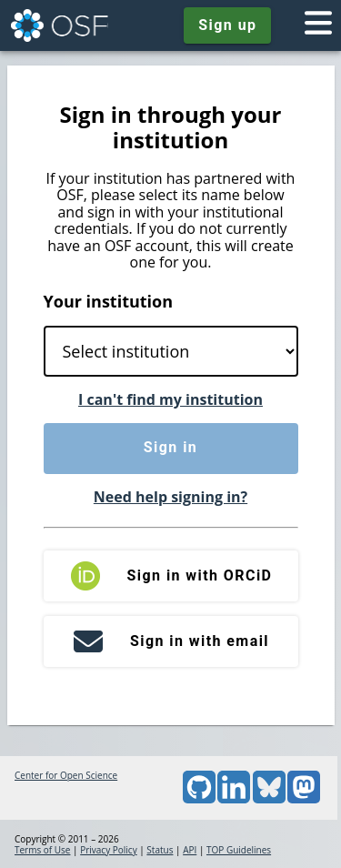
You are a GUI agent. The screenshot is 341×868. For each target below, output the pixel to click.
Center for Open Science (66, 775)
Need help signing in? (170, 497)
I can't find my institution (170, 399)
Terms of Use (42, 850)
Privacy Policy (108, 850)
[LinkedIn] (234, 800)
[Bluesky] (269, 800)
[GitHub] (199, 800)
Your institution (109, 301)
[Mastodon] (304, 800)
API (190, 850)
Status (160, 850)
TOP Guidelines (239, 850)
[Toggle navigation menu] (318, 25)
